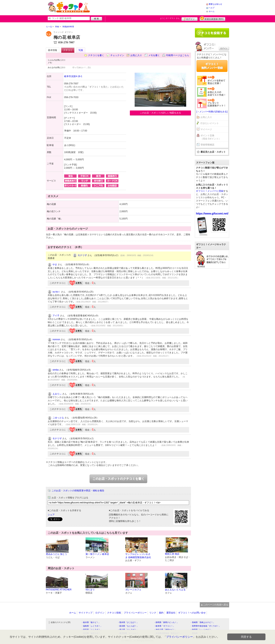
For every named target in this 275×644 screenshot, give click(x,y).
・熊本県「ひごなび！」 (128, 622)
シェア (51, 515)
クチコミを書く (96, 55)
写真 (81, 50)
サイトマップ (86, 613)
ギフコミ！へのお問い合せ (192, 613)
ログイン (190, 19)
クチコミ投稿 (114, 613)
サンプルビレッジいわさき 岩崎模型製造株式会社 (138, 556)
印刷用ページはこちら (178, 55)
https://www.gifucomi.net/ (212, 214)
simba (56, 370)
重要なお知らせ (215, 4)
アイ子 (56, 316)
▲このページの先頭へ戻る (214, 605)
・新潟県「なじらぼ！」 (128, 626)
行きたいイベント (210, 123)
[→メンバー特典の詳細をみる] (212, 112)
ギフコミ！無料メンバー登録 (212, 66)
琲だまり (90, 590)
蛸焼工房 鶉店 (172, 554)
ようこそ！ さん (170, 18)
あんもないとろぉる (175, 590)
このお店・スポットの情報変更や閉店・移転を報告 (78, 491)
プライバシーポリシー (135, 613)
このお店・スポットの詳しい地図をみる (160, 113)
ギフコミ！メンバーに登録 (210, 191)
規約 (161, 613)
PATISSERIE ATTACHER (59, 590)
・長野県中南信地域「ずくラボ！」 (205, 626)
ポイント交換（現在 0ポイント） (211, 137)
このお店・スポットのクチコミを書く (118, 479)
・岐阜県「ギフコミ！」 (164, 626)
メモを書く (154, 55)
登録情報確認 (207, 145)
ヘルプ (212, 8)
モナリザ (82, 255)
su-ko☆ (56, 292)
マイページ (206, 129)
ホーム (212, 11)
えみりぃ (57, 394)
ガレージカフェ (133, 590)
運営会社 (171, 613)
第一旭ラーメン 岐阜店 (97, 554)
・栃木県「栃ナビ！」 (91, 622)
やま (55, 264)
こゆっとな (58, 418)
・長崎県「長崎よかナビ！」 (202, 622)
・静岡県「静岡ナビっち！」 (166, 622)
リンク (153, 613)
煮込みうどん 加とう (56, 554)
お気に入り (136, 55)
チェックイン (117, 55)
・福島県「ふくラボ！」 (92, 626)
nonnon (56, 339)
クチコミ (68, 50)
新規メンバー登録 (212, 19)
